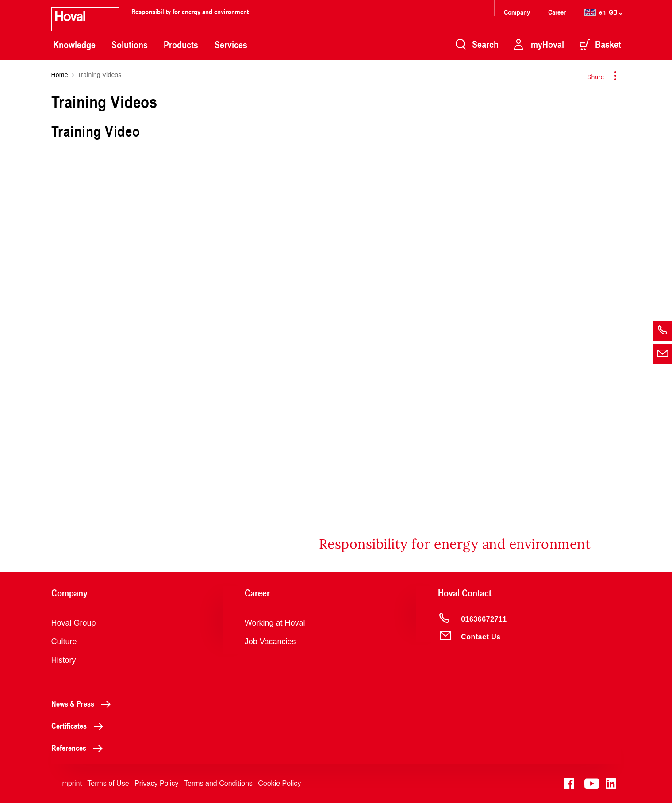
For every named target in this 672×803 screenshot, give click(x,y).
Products (181, 45)
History (64, 660)
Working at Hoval (275, 623)
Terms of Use (108, 783)
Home (60, 75)
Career (558, 12)
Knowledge (74, 45)
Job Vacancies (270, 642)
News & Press (83, 703)
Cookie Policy (279, 783)
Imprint (71, 783)
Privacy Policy (157, 783)
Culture (64, 642)
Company (518, 12)
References (79, 748)
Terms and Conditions (218, 783)
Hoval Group (74, 623)
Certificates (80, 726)
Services (231, 45)
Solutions (130, 45)
